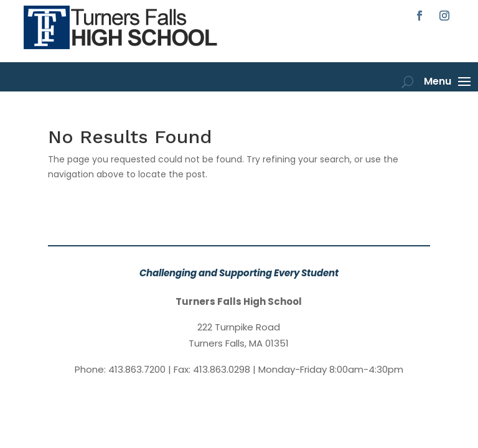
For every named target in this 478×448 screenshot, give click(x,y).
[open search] (407, 82)
